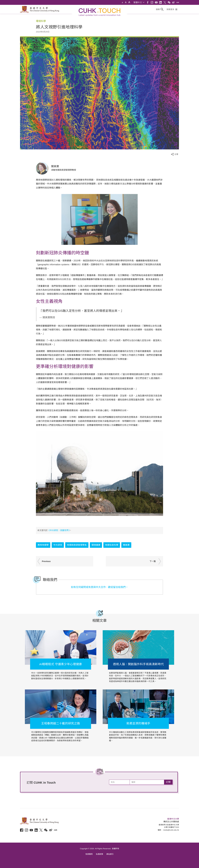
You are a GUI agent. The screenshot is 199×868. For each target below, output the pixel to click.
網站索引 (110, 854)
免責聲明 (89, 854)
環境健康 (96, 545)
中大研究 (58, 545)
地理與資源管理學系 (77, 545)
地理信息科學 (112, 545)
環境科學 (41, 21)
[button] (139, 2)
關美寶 (126, 545)
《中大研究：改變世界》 (59, 530)
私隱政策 (99, 854)
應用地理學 (43, 545)
